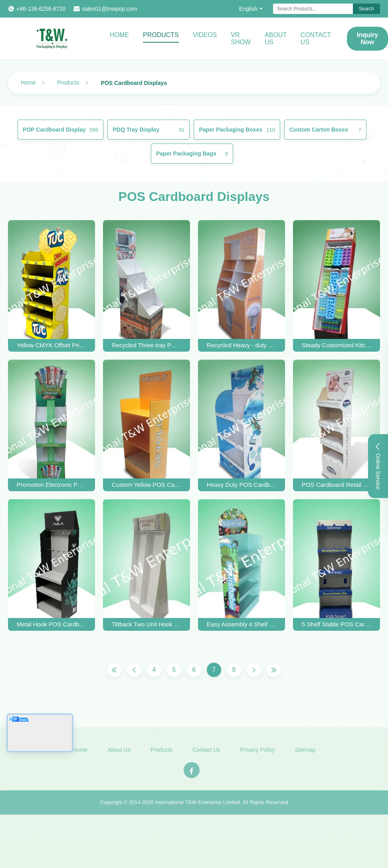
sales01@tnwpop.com (109, 9)
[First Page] (114, 670)
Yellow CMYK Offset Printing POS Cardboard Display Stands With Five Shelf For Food (51, 345)
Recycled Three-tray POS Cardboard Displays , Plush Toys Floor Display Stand (146, 345)
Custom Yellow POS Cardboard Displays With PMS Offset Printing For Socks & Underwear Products (146, 485)
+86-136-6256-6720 (41, 9)
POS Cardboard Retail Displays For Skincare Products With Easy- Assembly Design (337, 485)
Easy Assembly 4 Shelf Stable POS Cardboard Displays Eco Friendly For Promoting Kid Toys (242, 624)
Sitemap (305, 753)
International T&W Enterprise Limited (198, 806)
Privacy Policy (257, 753)
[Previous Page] (134, 670)
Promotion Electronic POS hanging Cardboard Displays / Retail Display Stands (51, 485)
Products (161, 35)
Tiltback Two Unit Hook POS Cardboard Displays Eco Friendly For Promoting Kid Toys (146, 624)
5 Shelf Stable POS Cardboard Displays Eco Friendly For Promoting (337, 624)
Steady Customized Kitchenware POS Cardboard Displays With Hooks (337, 345)
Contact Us (316, 38)
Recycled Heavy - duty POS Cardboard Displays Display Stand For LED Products (242, 345)
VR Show (241, 38)
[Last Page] (274, 670)
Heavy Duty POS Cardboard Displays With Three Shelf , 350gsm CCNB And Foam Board (242, 485)
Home (119, 35)
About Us (276, 38)
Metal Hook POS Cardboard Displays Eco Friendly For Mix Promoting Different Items (51, 624)
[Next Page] (254, 670)
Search (366, 9)
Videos (205, 35)
